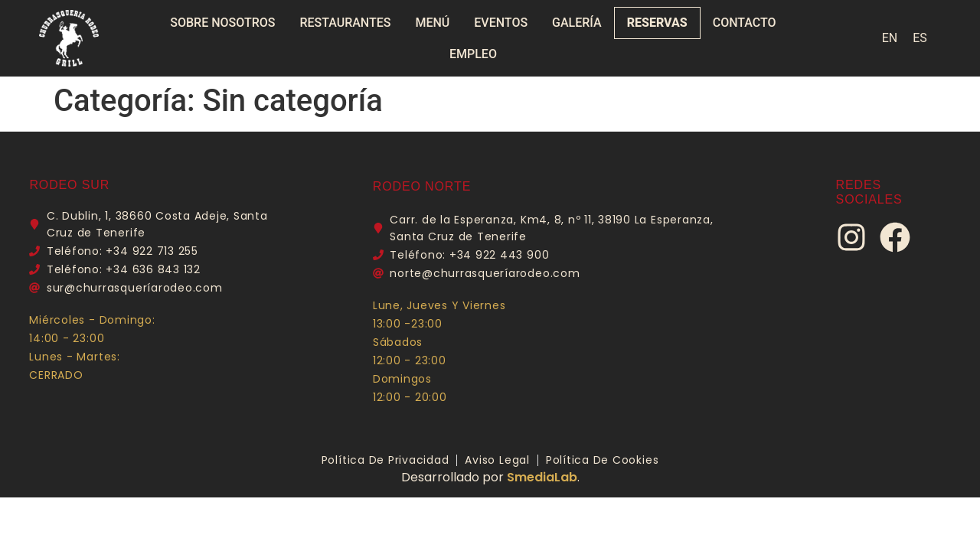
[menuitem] (890, 38)
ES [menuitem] (920, 38)
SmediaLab (542, 477)
